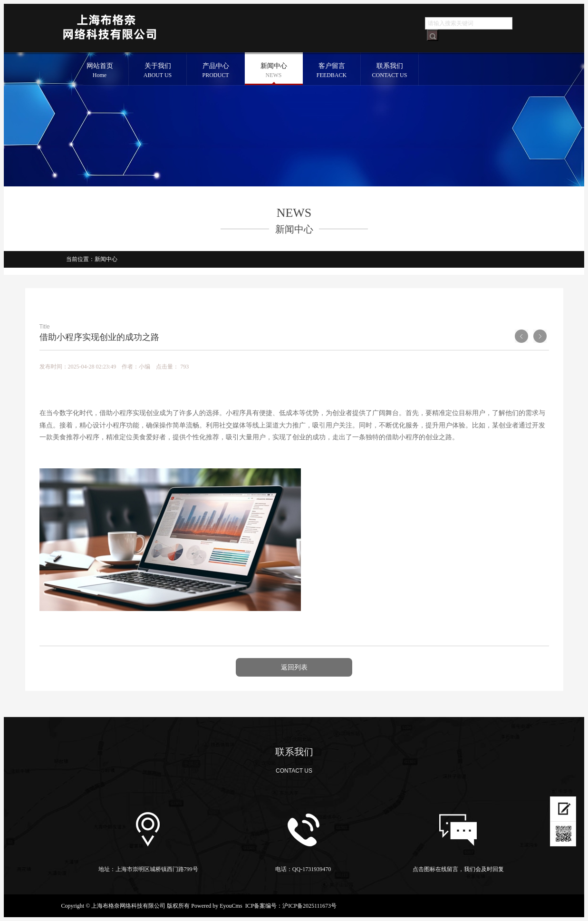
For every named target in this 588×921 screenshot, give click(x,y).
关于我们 (158, 71)
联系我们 (390, 71)
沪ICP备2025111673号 (309, 906)
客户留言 (332, 71)
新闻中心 (274, 71)
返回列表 (294, 667)
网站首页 (100, 71)
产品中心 (216, 71)
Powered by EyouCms (216, 906)
